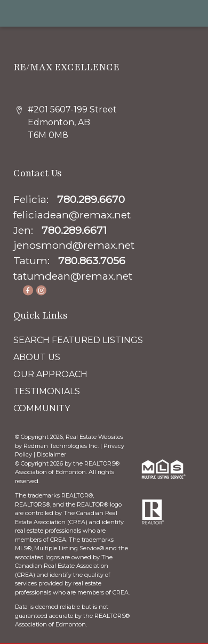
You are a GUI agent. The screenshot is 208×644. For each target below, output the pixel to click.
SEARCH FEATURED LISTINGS (78, 340)
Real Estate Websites (94, 437)
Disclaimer (51, 454)
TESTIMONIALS (47, 391)
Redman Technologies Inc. (62, 446)
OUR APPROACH (50, 374)
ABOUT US (37, 357)
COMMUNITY (42, 408)
